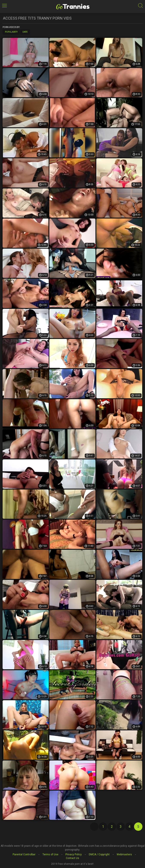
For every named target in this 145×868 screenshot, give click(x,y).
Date (25, 32)
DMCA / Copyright (99, 854)
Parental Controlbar (24, 854)
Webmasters (124, 854)
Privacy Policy (74, 854)
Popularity (11, 32)
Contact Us (72, 858)
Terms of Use (50, 854)
